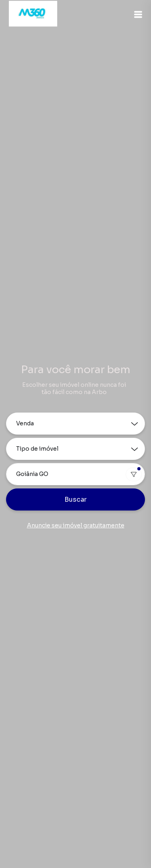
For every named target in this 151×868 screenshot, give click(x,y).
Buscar (75, 499)
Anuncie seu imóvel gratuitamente (76, 525)
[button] (138, 14)
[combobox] (75, 474)
